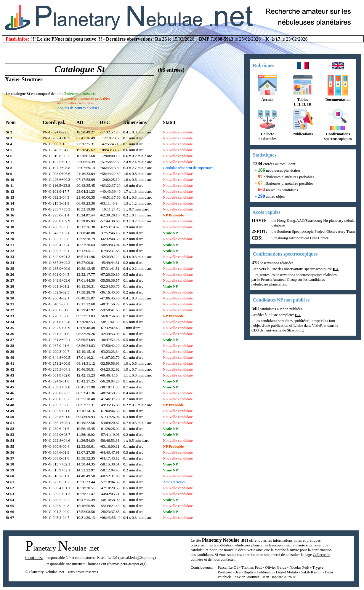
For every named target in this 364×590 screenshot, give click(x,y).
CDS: (257, 238)
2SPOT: (259, 231)
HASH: (259, 221)
